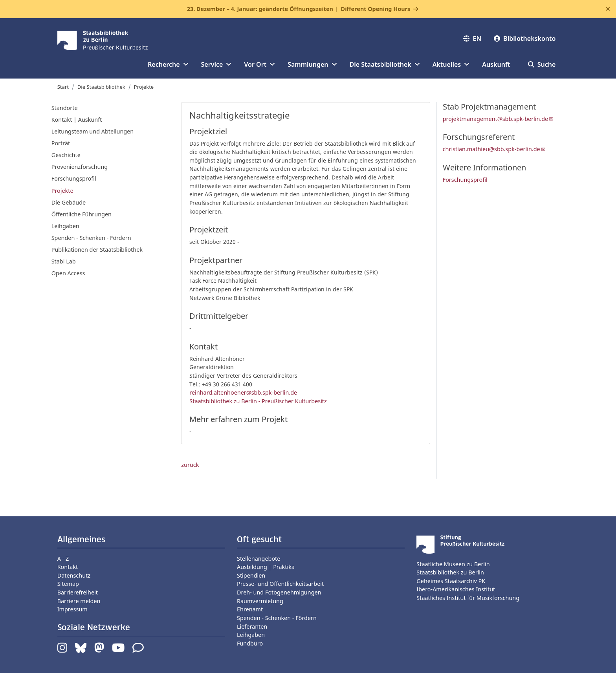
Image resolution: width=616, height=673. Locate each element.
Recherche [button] (168, 64)
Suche (542, 64)
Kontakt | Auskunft (77, 120)
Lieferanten (252, 626)
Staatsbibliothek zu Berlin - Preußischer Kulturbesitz (258, 401)
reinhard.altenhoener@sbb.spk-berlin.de (243, 392)
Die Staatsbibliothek (101, 87)
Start (63, 87)
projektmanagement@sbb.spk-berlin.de (496, 119)
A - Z (63, 559)
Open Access (68, 273)
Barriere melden (79, 601)
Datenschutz (74, 575)
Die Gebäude (69, 202)
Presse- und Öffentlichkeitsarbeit (280, 584)
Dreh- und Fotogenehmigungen (279, 592)
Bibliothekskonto (525, 38)
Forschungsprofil (74, 178)
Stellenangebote (258, 559)
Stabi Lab (64, 261)
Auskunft (496, 64)
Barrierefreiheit (78, 592)
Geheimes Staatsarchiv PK (451, 581)
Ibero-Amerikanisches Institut (456, 589)
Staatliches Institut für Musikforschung (468, 598)
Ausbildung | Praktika (266, 567)
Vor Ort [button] (259, 64)
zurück (190, 465)
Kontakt (68, 567)
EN (472, 38)
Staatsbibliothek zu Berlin (450, 572)
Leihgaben (65, 226)
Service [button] (216, 64)
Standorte (65, 108)
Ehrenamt (250, 609)
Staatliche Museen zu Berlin (453, 564)
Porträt (61, 143)
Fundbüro (250, 643)
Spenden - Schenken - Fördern (91, 238)
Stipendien (251, 575)
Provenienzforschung (80, 167)
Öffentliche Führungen (82, 214)
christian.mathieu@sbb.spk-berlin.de (491, 149)
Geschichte (66, 155)
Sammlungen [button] (312, 64)
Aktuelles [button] (451, 64)
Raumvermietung (260, 601)
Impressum (72, 609)
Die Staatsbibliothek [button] (385, 64)
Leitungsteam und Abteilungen (93, 131)
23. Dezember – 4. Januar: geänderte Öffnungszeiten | (299, 9)
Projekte (144, 87)
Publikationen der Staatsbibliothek (97, 250)
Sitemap (68, 584)
